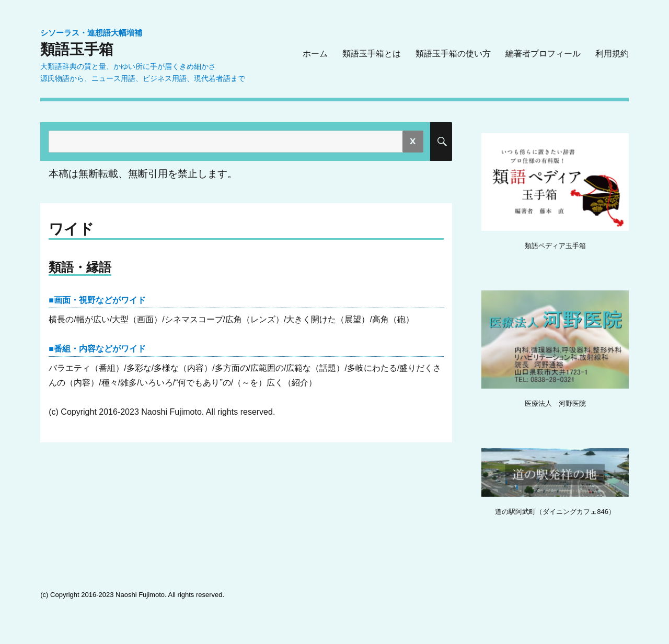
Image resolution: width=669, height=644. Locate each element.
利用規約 (612, 54)
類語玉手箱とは (372, 54)
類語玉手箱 (77, 49)
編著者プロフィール (543, 54)
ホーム (315, 54)
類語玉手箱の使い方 (453, 54)
